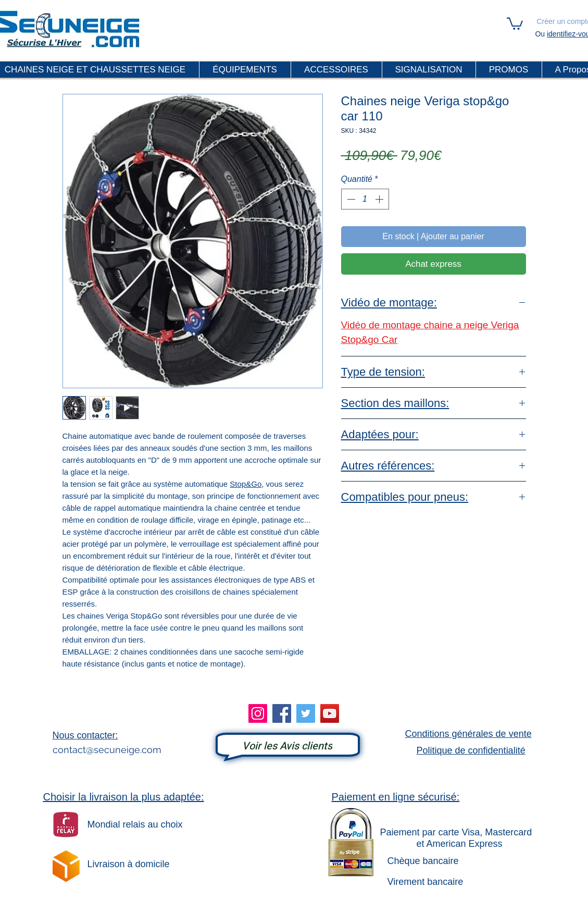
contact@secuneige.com (107, 750)
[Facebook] (282, 713)
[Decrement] (350, 199)
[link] (515, 23)
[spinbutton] (365, 199)
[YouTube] (330, 713)
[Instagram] (258, 713)
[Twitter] (306, 713)
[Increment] (380, 199)
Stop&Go (246, 484)
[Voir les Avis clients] (287, 746)
